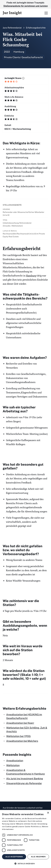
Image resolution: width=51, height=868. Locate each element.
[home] (12, 13)
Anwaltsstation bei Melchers (22, 741)
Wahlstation (13, 765)
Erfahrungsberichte (36, 28)
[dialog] (26, 839)
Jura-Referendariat (12, 28)
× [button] (48, 813)
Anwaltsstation (15, 761)
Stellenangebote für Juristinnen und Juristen (26, 6)
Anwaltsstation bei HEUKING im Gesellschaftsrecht (24, 716)
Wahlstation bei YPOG (18, 736)
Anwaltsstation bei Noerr (20, 723)
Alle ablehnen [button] (38, 857)
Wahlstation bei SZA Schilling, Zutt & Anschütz (27, 730)
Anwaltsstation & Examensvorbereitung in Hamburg (26, 772)
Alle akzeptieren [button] (14, 857)
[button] (46, 13)
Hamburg (31, 276)
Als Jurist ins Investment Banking (25, 779)
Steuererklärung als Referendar (24, 783)
